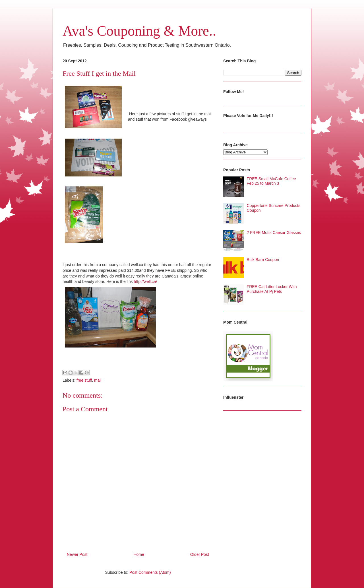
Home (139, 554)
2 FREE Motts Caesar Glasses (274, 233)
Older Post (200, 554)
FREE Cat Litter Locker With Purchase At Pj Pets (272, 289)
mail (98, 380)
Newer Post (77, 554)
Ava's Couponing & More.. (139, 31)
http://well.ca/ (146, 281)
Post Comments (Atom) (150, 572)
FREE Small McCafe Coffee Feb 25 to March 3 (271, 181)
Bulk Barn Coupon (263, 260)
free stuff (84, 380)
